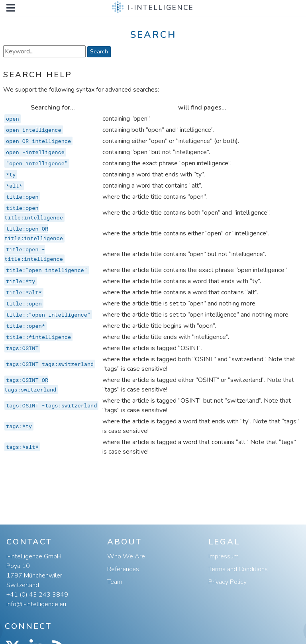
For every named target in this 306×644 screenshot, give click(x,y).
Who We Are (126, 556)
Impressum (224, 556)
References (123, 569)
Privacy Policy (228, 582)
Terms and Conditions (238, 569)
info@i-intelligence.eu (36, 604)
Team (115, 582)
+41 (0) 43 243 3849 (37, 595)
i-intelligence (161, 8)
